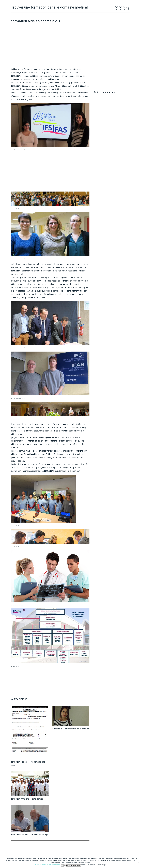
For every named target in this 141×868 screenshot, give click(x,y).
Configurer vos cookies (73, 865)
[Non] (138, 862)
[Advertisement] (50, 50)
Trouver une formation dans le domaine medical (49, 7)
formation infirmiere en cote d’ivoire (27, 799)
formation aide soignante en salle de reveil (70, 729)
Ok (63, 865)
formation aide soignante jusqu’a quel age (30, 835)
